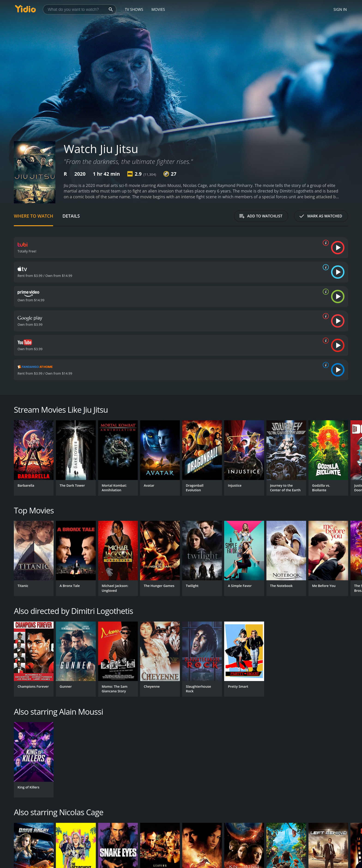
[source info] (325, 243)
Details (71, 216)
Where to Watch (33, 216)
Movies (158, 9)
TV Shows (134, 9)
